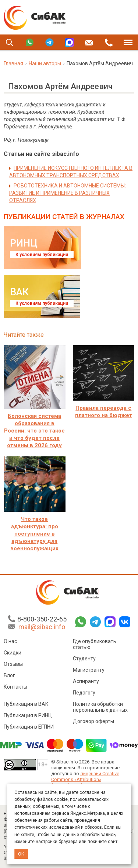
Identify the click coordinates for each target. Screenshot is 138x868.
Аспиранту (86, 682)
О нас (10, 642)
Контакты (15, 688)
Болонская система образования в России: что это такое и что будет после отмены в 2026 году (34, 431)
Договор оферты (93, 722)
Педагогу (84, 694)
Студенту (84, 660)
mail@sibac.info (42, 628)
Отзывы (13, 665)
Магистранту (89, 671)
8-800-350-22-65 (42, 620)
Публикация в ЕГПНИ (29, 728)
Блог (9, 676)
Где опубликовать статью (95, 645)
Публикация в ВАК (26, 705)
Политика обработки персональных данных (100, 708)
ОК (21, 854)
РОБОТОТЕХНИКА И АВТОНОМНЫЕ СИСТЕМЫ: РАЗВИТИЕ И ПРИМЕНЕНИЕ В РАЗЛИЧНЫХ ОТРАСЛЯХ (68, 193)
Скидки (13, 654)
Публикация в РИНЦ (28, 716)
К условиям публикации (42, 255)
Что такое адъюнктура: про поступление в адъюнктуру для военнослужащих (34, 534)
